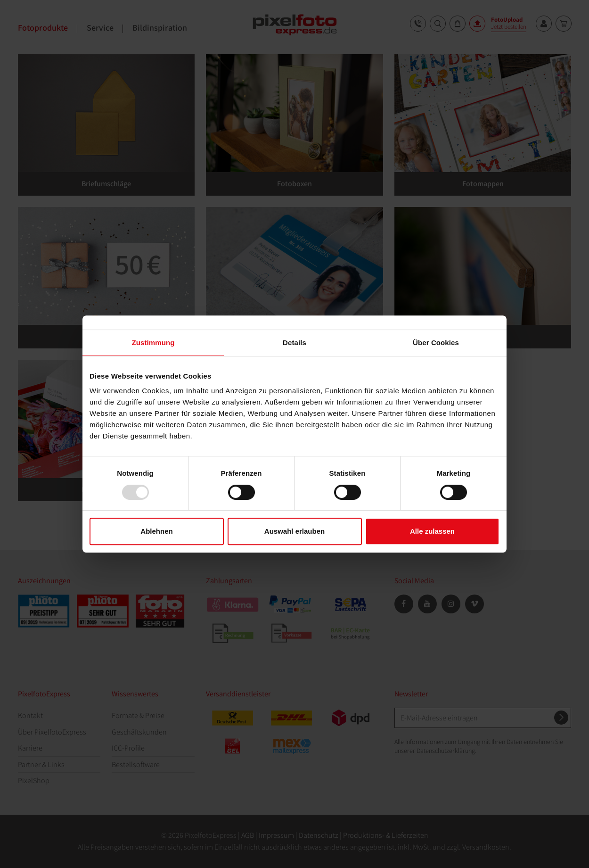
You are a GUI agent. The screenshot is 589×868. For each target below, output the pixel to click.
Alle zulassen (432, 531)
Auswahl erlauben (294, 531)
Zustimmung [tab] (153, 343)
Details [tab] (294, 343)
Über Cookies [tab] (436, 343)
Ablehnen (156, 531)
